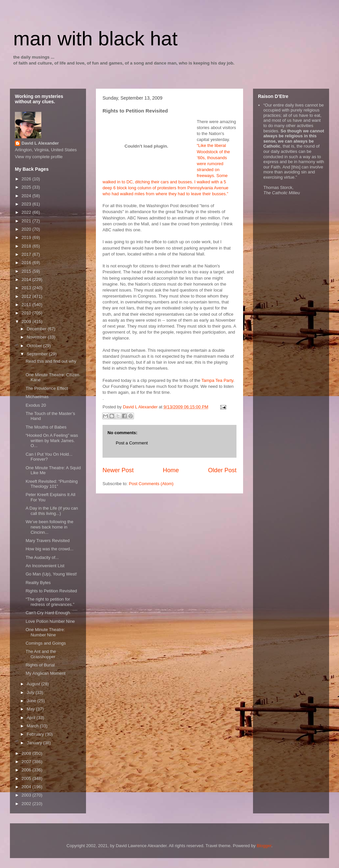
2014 (27, 279)
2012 (27, 296)
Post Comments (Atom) (151, 484)
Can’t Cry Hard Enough (48, 613)
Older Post (222, 470)
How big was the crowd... (49, 549)
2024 (27, 196)
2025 (27, 187)
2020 (27, 229)
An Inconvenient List (45, 566)
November (37, 337)
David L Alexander (40, 143)
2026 (27, 179)
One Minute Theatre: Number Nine (45, 632)
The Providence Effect (47, 388)
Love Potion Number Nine (50, 621)
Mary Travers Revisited (47, 541)
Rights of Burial (40, 665)
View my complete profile (39, 157)
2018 (27, 246)
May (31, 709)
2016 (27, 263)
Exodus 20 (36, 405)
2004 (27, 787)
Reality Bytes (38, 583)
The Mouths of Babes (46, 427)
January (35, 743)
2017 (27, 254)
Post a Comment (132, 443)
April (32, 718)
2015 (27, 271)
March (33, 726)
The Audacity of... (42, 557)
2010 (27, 313)
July (31, 692)
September (38, 354)
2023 (27, 204)
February (36, 734)
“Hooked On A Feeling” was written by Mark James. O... (52, 440)
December (37, 329)
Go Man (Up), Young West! (51, 574)
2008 (27, 753)
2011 (27, 305)
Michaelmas (37, 397)
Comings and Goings (45, 643)
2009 (27, 321)
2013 (27, 288)
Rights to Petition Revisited (51, 591)
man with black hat (95, 39)
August (34, 684)
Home (171, 470)
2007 (27, 762)
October (35, 346)
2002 (27, 804)
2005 (27, 778)
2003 (27, 795)
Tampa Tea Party (217, 380)
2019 (27, 237)
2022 (27, 212)
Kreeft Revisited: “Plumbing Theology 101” (52, 484)
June (32, 701)
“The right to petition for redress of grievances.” (50, 602)
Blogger (264, 846)
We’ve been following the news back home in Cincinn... (49, 527)
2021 (27, 221)
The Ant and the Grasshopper (41, 654)
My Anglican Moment (45, 673)
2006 (27, 770)
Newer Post (118, 470)
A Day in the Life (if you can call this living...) (52, 511)
